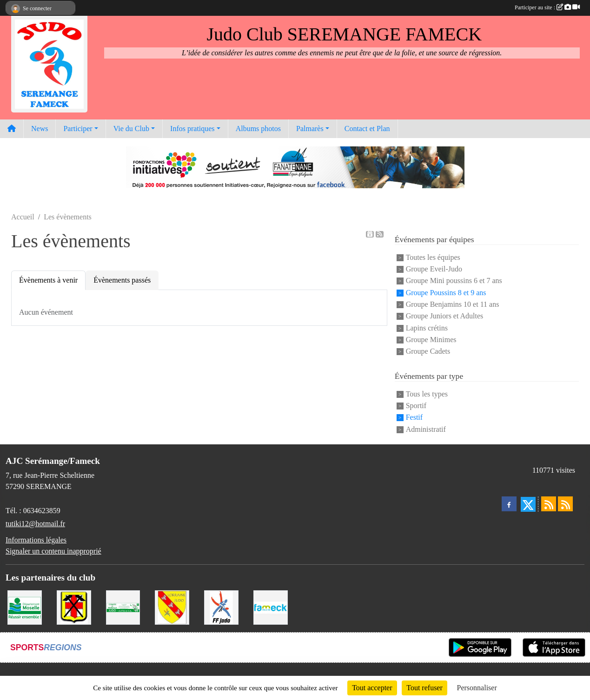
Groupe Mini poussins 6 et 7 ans (454, 281)
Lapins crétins (427, 328)
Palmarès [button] (310, 129)
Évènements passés (122, 280)
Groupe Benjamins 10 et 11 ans (453, 304)
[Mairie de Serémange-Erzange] (74, 607)
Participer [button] (78, 129)
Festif (414, 418)
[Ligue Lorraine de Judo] (172, 607)
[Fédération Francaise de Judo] (221, 607)
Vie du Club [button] (131, 129)
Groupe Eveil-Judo (434, 269)
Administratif (426, 429)
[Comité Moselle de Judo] (123, 607)
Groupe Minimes (431, 340)
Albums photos (258, 129)
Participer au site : (547, 7)
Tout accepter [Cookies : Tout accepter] (372, 688)
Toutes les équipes (433, 257)
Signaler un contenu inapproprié (53, 551)
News (40, 129)
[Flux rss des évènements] (565, 504)
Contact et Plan (367, 129)
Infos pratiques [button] (192, 129)
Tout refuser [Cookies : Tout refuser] (424, 688)
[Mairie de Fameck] (271, 607)
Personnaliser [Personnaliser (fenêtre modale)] (477, 688)
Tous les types (427, 394)
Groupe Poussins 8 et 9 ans (446, 293)
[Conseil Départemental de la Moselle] (25, 607)
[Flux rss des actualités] (549, 504)
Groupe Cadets (428, 352)
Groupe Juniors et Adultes (445, 316)
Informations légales (36, 540)
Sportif (416, 406)
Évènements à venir (48, 280)
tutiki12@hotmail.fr (35, 524)
